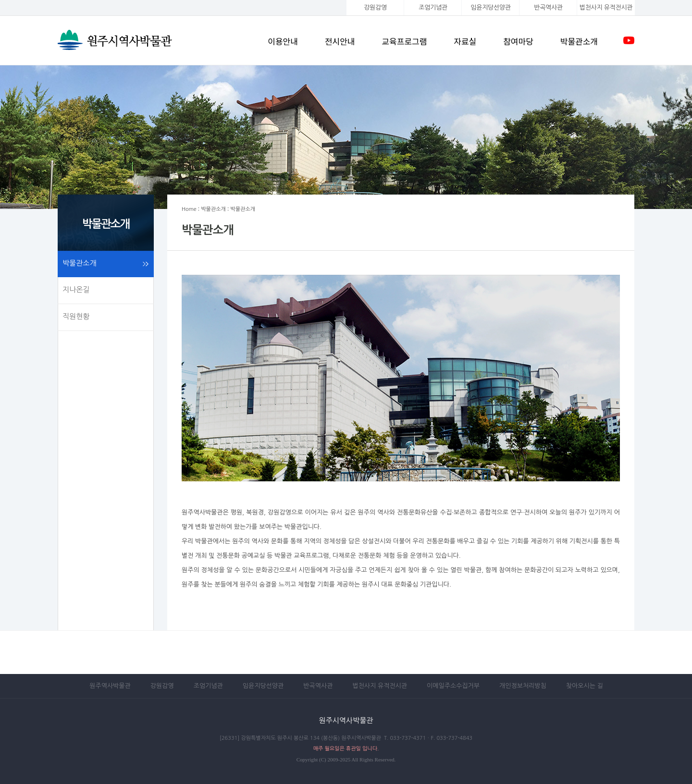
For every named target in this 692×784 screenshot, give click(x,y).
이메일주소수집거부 (453, 686)
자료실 (465, 41)
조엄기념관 (433, 7)
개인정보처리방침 (523, 686)
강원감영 (375, 7)
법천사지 (606, 7)
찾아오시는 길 (585, 686)
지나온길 (76, 289)
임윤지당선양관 (490, 7)
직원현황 (76, 316)
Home (189, 209)
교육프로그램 (404, 41)
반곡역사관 (548, 7)
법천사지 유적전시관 (380, 686)
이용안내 (283, 41)
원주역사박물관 (110, 686)
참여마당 (518, 41)
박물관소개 (579, 41)
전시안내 (340, 41)
